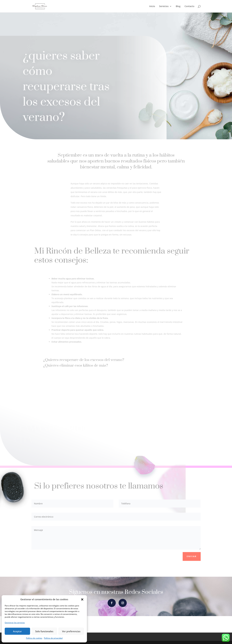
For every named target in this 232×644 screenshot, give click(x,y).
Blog (178, 6)
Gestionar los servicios (15, 623)
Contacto (189, 6)
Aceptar (17, 631)
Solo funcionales (44, 631)
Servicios (164, 6)
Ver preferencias (71, 631)
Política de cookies (34, 638)
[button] (82, 599)
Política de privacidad (53, 638)
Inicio (152, 6)
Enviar (192, 556)
